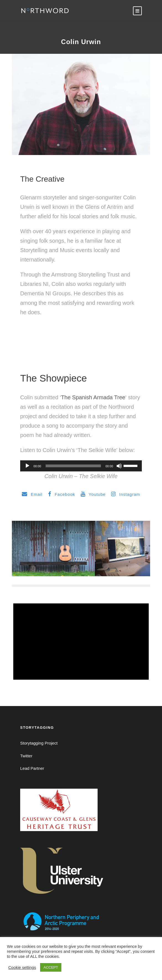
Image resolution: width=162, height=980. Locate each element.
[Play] (27, 466)
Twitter (26, 756)
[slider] (73, 466)
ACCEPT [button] (51, 967)
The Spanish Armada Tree (93, 397)
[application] (81, 466)
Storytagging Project (39, 743)
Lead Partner (32, 768)
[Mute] (119, 466)
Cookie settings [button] (22, 968)
